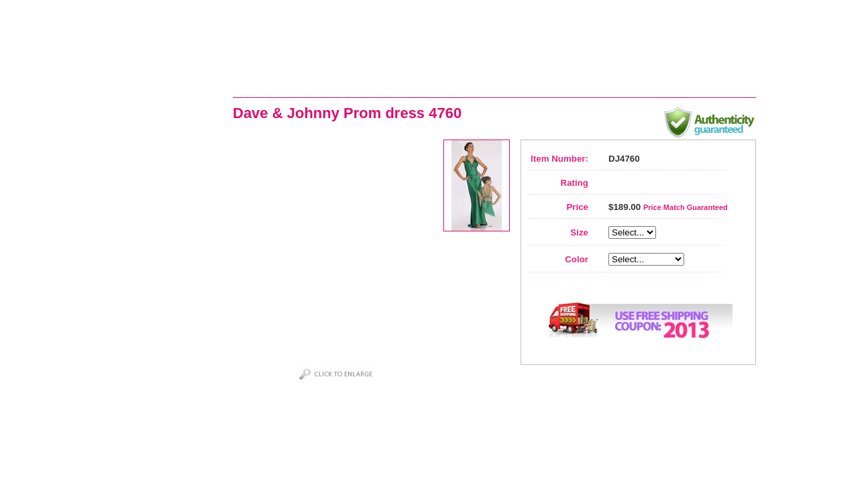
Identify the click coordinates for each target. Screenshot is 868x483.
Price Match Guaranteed (686, 207)
